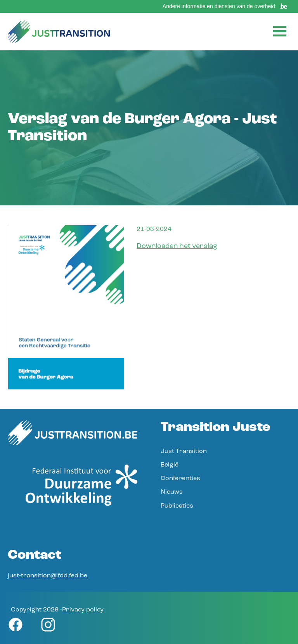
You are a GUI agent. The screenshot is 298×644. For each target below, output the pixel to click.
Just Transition (184, 451)
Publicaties (177, 506)
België (170, 465)
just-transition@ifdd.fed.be (48, 576)
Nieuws (172, 492)
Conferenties (180, 479)
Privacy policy (83, 610)
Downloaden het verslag (177, 246)
